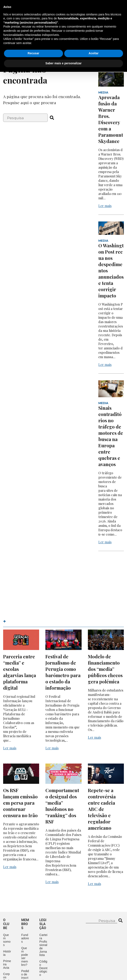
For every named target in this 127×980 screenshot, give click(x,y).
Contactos (14, 53)
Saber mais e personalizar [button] (63, 971)
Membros (49, 34)
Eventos (71, 34)
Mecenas (65, 43)
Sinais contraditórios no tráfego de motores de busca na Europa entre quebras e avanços (111, 436)
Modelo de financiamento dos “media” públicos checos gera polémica (105, 669)
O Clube (26, 34)
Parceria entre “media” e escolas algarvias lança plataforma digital (20, 672)
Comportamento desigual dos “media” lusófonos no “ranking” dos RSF (62, 806)
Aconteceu (13, 43)
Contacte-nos (107, 8)
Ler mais (105, 206)
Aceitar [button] (94, 962)
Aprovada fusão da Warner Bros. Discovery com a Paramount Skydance (111, 119)
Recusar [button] (33, 962)
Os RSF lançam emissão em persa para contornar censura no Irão (20, 803)
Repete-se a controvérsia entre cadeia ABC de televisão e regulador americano (102, 809)
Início (8, 34)
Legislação (40, 43)
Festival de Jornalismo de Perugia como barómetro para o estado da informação (63, 672)
